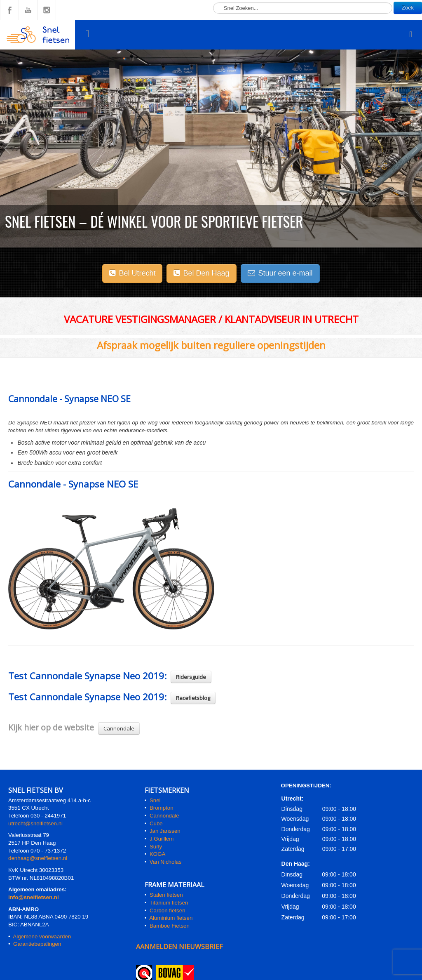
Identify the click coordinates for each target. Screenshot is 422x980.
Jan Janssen (165, 831)
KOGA (158, 854)
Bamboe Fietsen (170, 926)
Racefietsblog (193, 698)
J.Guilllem (162, 839)
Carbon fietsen (168, 911)
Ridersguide (191, 677)
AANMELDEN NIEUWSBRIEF (179, 947)
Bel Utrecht (132, 273)
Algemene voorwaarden (42, 936)
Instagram (47, 10)
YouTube (28, 10)
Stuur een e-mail (280, 273)
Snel (155, 800)
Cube (156, 823)
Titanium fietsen (169, 903)
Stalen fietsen (166, 895)
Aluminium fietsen (171, 918)
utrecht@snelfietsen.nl (35, 823)
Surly (156, 847)
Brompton (162, 808)
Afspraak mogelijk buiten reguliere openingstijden (211, 345)
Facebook (9, 10)
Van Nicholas (165, 862)
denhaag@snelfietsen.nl (38, 858)
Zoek (408, 8)
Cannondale (119, 728)
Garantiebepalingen (37, 944)
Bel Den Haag (201, 273)
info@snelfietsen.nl (34, 897)
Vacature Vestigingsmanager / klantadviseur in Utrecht (211, 319)
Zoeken (213, 0)
